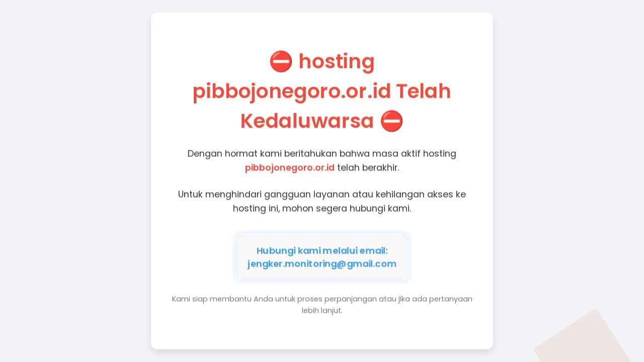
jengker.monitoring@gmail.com (322, 263)
